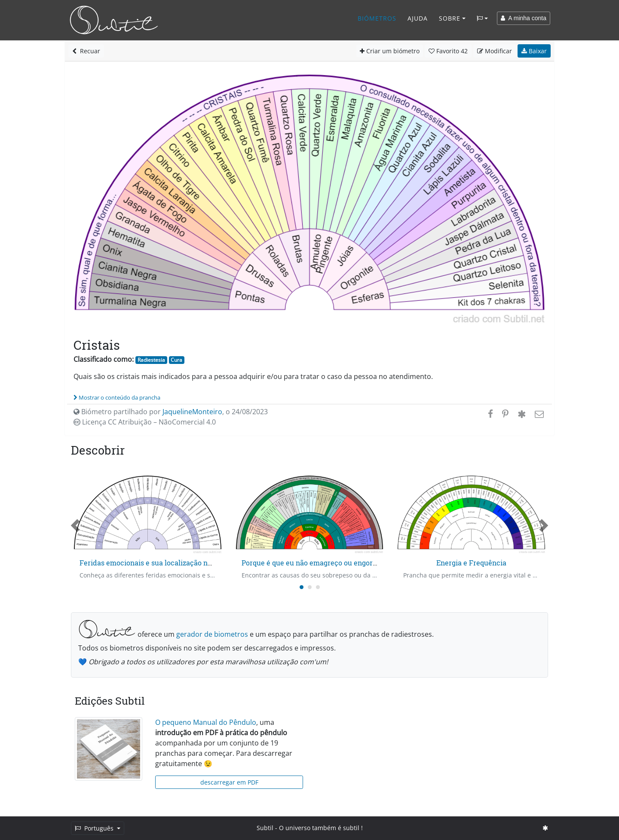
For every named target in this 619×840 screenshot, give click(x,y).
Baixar (534, 51)
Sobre (450, 18)
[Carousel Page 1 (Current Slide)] (302, 587)
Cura (176, 360)
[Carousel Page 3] (318, 587)
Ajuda (418, 18)
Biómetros (377, 18)
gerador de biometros (212, 634)
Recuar (86, 51)
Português (95, 828)
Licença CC (145, 422)
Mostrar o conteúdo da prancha (117, 397)
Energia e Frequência (471, 563)
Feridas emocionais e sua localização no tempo (157, 563)
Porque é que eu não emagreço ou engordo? (313, 563)
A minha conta (524, 18)
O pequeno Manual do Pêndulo (206, 722)
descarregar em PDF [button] (229, 782)
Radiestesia (151, 360)
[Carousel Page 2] (310, 587)
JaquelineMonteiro (192, 412)
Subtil (265, 828)
